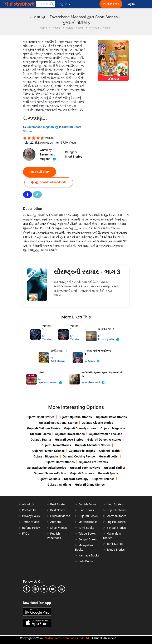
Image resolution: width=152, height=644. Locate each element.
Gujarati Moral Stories (56, 445)
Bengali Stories (116, 528)
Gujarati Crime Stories (90, 485)
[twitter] (44, 589)
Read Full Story (40, 172)
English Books (87, 504)
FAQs (26, 534)
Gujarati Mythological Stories (46, 468)
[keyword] (46, 4)
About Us (28, 504)
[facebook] (26, 589)
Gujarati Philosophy (82, 451)
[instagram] (35, 589)
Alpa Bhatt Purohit (50, 383)
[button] (52, 4)
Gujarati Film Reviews (93, 462)
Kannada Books (89, 555)
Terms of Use (30, 522)
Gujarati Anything (59, 485)
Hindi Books (86, 510)
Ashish (94, 361)
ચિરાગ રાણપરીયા (109, 340)
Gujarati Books (88, 516)
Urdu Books (86, 561)
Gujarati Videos (60, 516)
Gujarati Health (109, 451)
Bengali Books (88, 539)
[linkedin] (62, 589)
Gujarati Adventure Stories (93, 445)
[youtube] (53, 589)
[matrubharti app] (97, 4)
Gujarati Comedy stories (80, 428)
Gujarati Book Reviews (85, 468)
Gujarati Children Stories (44, 428)
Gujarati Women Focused (106, 434)
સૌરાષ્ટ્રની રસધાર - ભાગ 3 (87, 272)
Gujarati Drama (41, 440)
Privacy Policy (31, 516)
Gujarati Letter (109, 456)
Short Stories (74, 157)
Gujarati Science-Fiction (50, 473)
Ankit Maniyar (58, 361)
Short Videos (58, 528)
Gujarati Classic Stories (97, 423)
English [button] (64, 4)
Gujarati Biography (46, 456)
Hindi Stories (115, 504)
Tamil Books (86, 528)
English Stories (116, 522)
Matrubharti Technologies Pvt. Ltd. (67, 638)
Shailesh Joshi (95, 383)
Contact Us (29, 510)
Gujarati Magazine (113, 428)
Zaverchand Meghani (43, 127)
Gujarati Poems (40, 434)
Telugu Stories (116, 550)
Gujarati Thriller (115, 468)
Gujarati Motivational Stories (58, 423)
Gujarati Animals (49, 479)
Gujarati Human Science (48, 451)
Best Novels (58, 510)
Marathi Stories (116, 516)
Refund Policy (31, 528)
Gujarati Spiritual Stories (75, 417)
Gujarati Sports (108, 473)
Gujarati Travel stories (70, 434)
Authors (55, 522)
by (44, 336)
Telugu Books (87, 534)
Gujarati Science (103, 479)
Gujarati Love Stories (69, 440)
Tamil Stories (115, 544)
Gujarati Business (82, 473)
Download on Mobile (49, 182)
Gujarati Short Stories (40, 417)
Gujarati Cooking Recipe (79, 456)
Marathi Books (88, 522)
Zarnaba (47, 339)
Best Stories (58, 504)
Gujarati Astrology (76, 479)
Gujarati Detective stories (104, 440)
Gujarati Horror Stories (60, 462)
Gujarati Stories (117, 510)
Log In (131, 4)
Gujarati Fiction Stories (111, 417)
